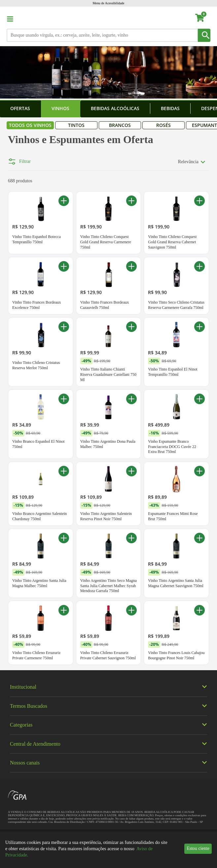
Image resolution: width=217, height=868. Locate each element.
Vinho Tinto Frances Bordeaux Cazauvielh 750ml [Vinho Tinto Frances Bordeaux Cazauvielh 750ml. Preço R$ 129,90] (105, 342)
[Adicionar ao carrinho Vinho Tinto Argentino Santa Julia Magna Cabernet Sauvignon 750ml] (199, 575)
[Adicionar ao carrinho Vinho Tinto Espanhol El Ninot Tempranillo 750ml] (199, 363)
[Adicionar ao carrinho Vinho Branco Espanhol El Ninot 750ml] (64, 435)
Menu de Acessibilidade (108, 3)
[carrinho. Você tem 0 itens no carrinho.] (203, 19)
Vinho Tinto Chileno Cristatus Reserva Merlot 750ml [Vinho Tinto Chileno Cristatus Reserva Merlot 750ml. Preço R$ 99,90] (36, 402)
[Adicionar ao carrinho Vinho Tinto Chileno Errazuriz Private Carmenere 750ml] (64, 647)
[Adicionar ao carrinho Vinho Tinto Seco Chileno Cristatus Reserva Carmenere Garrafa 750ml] (199, 303)
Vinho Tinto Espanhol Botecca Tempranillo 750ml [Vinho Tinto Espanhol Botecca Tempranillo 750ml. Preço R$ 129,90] (36, 276)
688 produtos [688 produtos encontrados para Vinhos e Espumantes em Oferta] (20, 217)
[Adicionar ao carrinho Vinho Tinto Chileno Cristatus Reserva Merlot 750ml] (64, 363)
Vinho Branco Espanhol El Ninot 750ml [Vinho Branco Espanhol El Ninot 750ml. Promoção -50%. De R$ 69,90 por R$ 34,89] (38, 481)
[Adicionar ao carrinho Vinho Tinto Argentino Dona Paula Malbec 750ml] (131, 435)
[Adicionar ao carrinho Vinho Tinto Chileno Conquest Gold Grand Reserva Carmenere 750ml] (131, 237)
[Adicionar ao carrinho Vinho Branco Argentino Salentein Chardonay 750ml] (64, 508)
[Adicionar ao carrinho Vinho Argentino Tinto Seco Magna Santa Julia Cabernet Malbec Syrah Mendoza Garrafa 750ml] (131, 575)
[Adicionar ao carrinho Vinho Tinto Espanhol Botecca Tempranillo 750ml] (64, 237)
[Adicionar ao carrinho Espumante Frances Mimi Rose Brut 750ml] (199, 508)
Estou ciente (198, 848)
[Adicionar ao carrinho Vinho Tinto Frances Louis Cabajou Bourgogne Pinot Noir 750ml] (199, 647)
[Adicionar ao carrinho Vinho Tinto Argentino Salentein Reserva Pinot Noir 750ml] (131, 508)
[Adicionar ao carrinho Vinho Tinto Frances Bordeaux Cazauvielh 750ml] (131, 303)
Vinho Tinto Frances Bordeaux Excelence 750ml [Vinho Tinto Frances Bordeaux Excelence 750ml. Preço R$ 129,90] (37, 342)
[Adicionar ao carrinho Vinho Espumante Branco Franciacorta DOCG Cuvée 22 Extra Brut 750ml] (199, 435)
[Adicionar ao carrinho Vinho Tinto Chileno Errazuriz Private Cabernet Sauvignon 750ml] (131, 647)
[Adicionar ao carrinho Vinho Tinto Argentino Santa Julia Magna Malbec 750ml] (64, 575)
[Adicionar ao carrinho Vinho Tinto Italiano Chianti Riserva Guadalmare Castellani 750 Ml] (131, 363)
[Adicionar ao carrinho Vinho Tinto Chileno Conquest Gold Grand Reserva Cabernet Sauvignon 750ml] (199, 237)
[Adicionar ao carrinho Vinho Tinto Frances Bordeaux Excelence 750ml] (64, 303)
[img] (108, 710)
